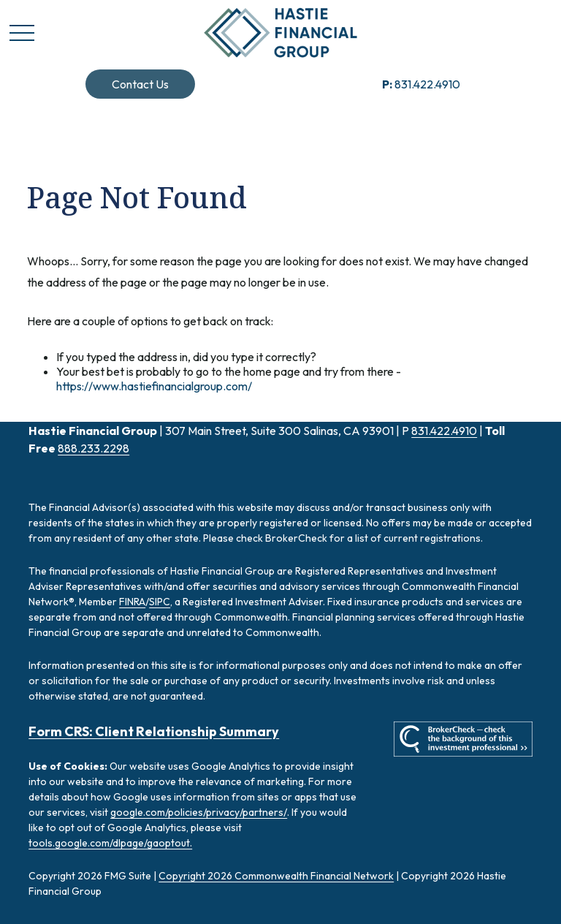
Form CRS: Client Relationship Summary (154, 731)
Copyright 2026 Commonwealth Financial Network (276, 876)
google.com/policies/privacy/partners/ (199, 812)
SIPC (160, 602)
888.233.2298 (93, 448)
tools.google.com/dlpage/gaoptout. (110, 843)
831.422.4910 (421, 84)
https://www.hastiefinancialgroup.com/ (154, 386)
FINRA (132, 602)
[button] (140, 84)
